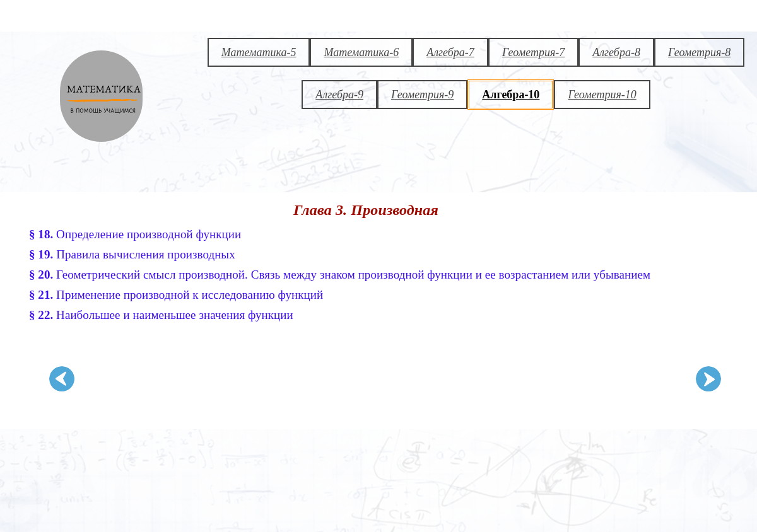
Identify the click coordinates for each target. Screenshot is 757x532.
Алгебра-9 (339, 95)
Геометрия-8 (699, 52)
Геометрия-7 (533, 52)
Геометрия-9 (422, 95)
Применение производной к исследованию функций (176, 295)
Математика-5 (259, 52)
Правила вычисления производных (132, 254)
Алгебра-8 (616, 52)
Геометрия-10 (602, 95)
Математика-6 (361, 52)
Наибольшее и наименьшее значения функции (161, 315)
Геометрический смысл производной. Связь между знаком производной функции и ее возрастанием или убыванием (340, 275)
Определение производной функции (135, 234)
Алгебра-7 (450, 52)
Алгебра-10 (511, 95)
